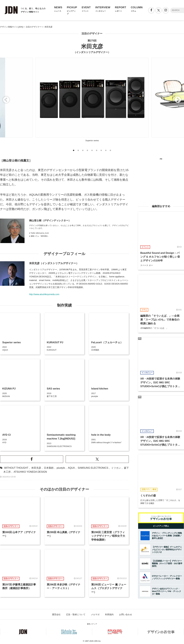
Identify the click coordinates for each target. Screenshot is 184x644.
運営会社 (56, 614)
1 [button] (74, 151)
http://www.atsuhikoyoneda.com (44, 294)
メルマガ (95, 614)
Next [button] (178, 100)
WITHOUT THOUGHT (16, 468)
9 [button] (110, 151)
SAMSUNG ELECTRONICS (93, 468)
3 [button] (83, 151)
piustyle (61, 468)
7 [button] (101, 151)
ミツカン (116, 468)
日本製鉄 (49, 468)
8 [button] (106, 151)
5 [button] (92, 151)
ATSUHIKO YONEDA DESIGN (30, 472)
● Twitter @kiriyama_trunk (39, 233)
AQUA (71, 468)
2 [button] (78, 151)
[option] (92, 100)
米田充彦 (36, 468)
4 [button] (87, 151)
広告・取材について (76, 614)
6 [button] (97, 151)
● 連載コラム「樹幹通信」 (39, 236)
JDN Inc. (98, 641)
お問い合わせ (126, 614)
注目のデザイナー (92, 34)
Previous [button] (6, 100)
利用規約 (109, 614)
